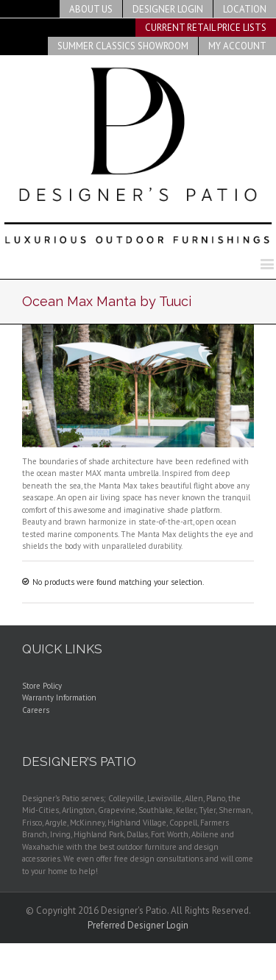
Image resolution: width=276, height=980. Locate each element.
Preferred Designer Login (138, 925)
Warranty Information (59, 697)
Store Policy (42, 686)
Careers (36, 710)
